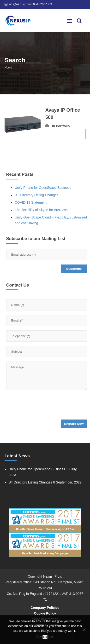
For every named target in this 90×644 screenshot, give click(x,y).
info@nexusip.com (21, 4)
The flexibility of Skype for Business (41, 210)
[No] (84, 630)
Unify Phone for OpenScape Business (43, 188)
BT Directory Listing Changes (36, 195)
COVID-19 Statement (30, 202)
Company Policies (45, 608)
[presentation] (43, 406)
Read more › (70, 134)
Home (8, 68)
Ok (45, 637)
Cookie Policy (45, 613)
